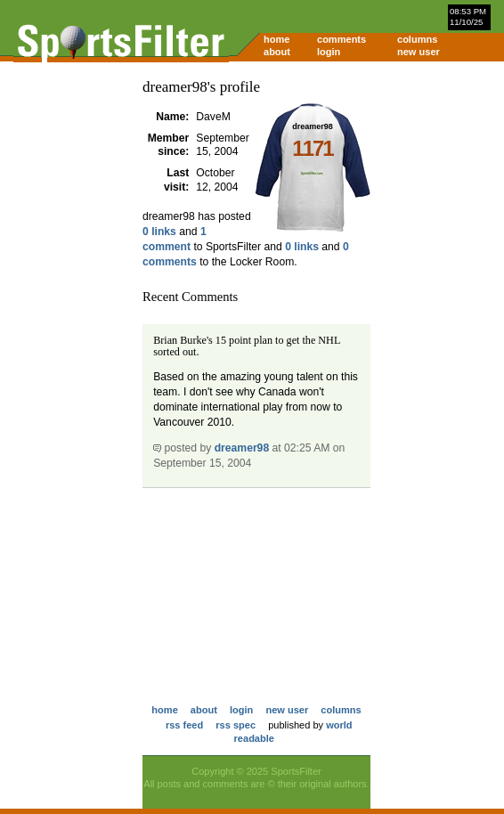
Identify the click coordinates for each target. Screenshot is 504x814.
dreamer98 (242, 448)
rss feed (184, 725)
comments (341, 39)
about (277, 52)
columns (417, 39)
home (276, 39)
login (329, 52)
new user (419, 52)
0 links (159, 232)
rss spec (236, 725)
